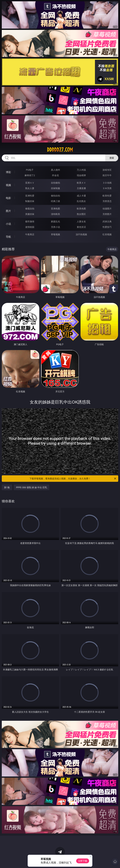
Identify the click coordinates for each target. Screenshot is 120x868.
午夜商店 (30, 234)
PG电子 (30, 170)
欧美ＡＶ (81, 183)
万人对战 (81, 170)
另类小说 (55, 227)
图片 (8, 211)
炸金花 (55, 175)
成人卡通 (81, 196)
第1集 (7, 487)
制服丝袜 (30, 201)
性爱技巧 (107, 227)
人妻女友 (81, 221)
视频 (8, 185)
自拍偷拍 (55, 183)
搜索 (112, 158)
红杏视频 (107, 234)
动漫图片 (107, 209)
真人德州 (55, 170)
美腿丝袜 (30, 214)
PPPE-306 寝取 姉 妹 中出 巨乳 (32, 487)
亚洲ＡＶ (30, 183)
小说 (8, 224)
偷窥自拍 (30, 209)
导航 (8, 237)
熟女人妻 (30, 188)
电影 (8, 198)
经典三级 (55, 201)
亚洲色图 (55, 209)
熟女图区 (81, 214)
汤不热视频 (81, 234)
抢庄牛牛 (107, 175)
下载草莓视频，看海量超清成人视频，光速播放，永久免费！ (73, 479)
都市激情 (30, 221)
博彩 (8, 172)
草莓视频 (55, 234)
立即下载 (83, 861)
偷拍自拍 (55, 196)
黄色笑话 (81, 227)
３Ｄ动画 (107, 183)
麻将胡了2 (30, 175)
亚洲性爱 (30, 196)
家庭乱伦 (55, 221)
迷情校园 (30, 227)
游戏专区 (107, 170)
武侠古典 (107, 221)
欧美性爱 (107, 196)
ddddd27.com (60, 150)
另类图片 (107, 214)
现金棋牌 (81, 175)
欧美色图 (81, 209)
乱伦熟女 (81, 201)
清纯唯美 (55, 214)
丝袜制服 (55, 188)
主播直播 (81, 188)
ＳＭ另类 (107, 188)
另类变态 (107, 201)
